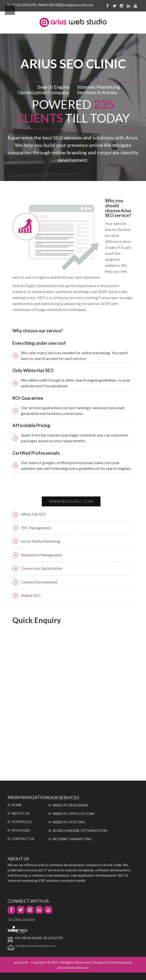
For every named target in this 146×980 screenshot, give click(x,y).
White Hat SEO (33, 514)
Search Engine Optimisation (80, 830)
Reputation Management (42, 555)
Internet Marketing (72, 839)
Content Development (39, 582)
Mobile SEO (31, 595)
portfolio (22, 822)
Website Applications (73, 814)
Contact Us (23, 839)
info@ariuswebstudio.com (36, 946)
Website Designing (70, 805)
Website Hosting (69, 822)
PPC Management (36, 528)
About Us (20, 813)
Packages (21, 830)
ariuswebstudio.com (73, 967)
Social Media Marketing (41, 541)
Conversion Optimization (42, 568)
